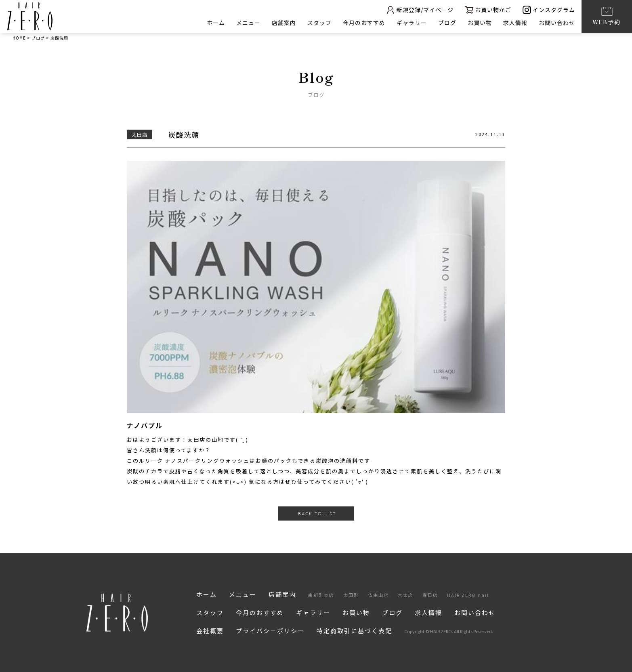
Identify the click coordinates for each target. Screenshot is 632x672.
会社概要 (210, 631)
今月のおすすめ (364, 23)
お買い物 (480, 23)
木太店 (406, 595)
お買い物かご (488, 10)
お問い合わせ (557, 23)
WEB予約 (607, 16)
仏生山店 (378, 595)
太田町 (351, 595)
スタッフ (319, 23)
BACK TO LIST (317, 513)
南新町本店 (321, 595)
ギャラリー (412, 23)
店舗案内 (284, 23)
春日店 (430, 595)
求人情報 (515, 23)
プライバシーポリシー (270, 631)
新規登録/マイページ (420, 10)
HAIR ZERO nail (468, 595)
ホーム (216, 23)
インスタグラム (549, 10)
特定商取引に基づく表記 (354, 631)
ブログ (447, 23)
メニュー (248, 23)
